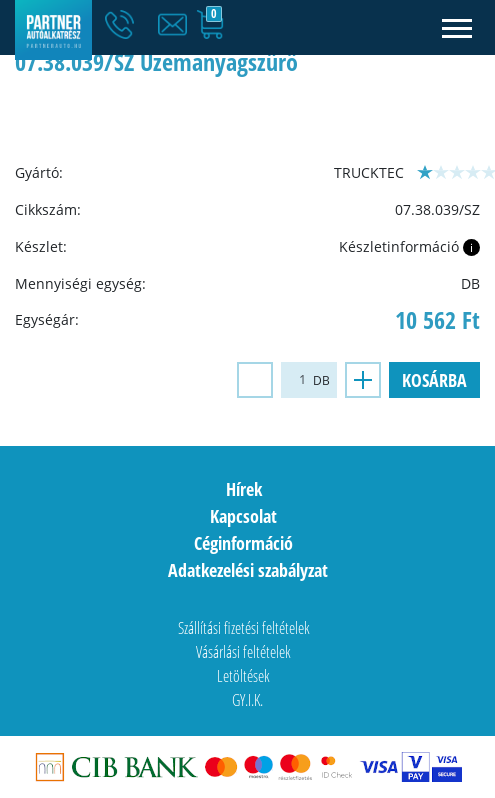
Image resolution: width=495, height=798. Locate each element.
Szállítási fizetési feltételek (244, 628)
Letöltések (243, 676)
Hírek (244, 489)
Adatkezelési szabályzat (248, 570)
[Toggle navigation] (457, 27)
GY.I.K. (247, 700)
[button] (177, 25)
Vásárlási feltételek (243, 652)
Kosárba (434, 380)
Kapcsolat (243, 516)
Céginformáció (243, 543)
